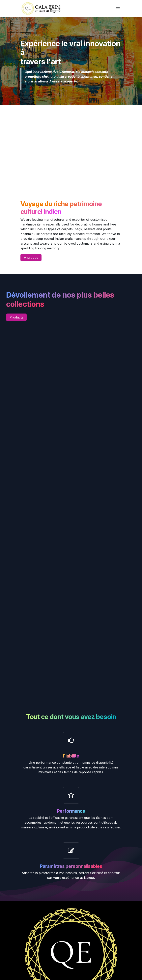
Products (16, 317)
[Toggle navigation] (118, 9)
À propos (31, 258)
